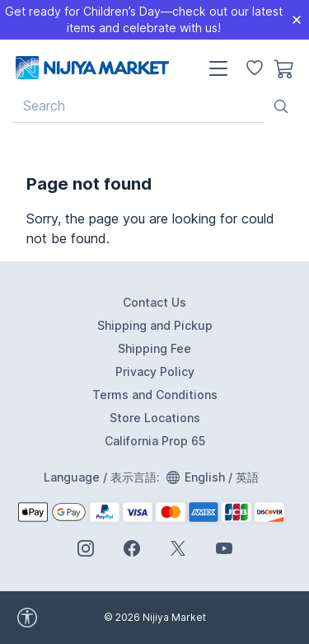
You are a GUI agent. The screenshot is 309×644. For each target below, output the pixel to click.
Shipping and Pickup (155, 325)
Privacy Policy (155, 371)
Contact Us (154, 302)
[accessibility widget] (99, 618)
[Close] (297, 20)
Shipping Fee (154, 348)
